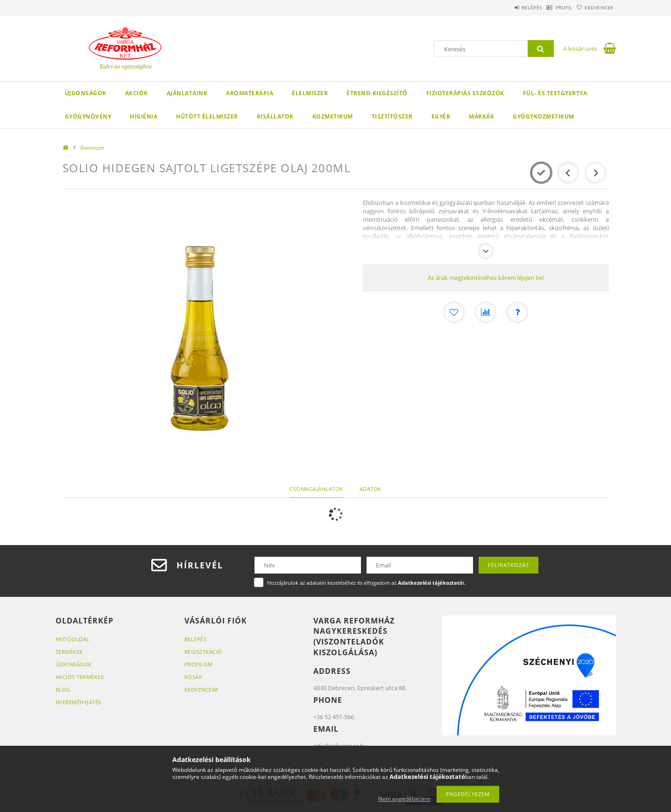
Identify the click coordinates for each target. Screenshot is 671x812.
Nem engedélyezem (404, 799)
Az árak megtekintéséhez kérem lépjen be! (486, 278)
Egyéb (441, 116)
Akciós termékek (80, 677)
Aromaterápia (250, 93)
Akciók (137, 93)
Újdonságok (86, 93)
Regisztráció (203, 652)
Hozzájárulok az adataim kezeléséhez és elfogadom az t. (367, 583)
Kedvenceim (201, 689)
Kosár (194, 677)
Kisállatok (275, 116)
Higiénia (144, 116)
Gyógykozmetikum (544, 116)
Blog (63, 689)
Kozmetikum (333, 116)
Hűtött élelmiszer (207, 116)
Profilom (199, 664)
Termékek (69, 652)
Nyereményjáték (79, 702)
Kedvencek (594, 7)
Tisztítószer (392, 116)
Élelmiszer (310, 93)
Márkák (481, 116)
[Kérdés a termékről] (517, 312)
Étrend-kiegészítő (377, 93)
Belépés (508, 7)
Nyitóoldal (73, 639)
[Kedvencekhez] (454, 312)
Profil (550, 7)
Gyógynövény (88, 116)
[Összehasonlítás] (486, 312)
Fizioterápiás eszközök (465, 93)
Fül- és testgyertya (555, 93)
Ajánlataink (187, 93)
